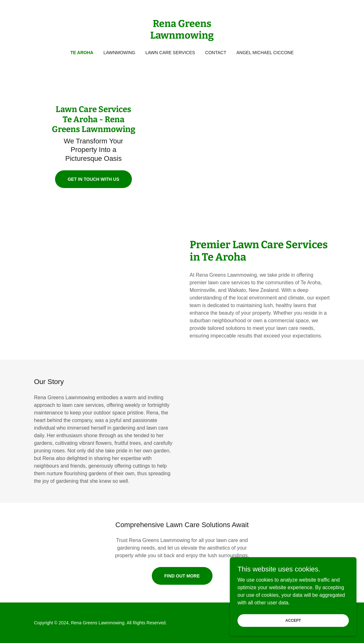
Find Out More (182, 576)
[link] (182, 37)
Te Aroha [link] (82, 53)
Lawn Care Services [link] (170, 53)
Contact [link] (216, 53)
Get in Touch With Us (93, 179)
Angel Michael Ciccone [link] (265, 53)
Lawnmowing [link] (119, 53)
